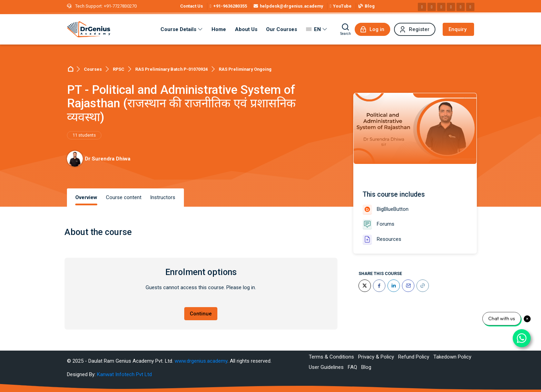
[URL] (423, 286)
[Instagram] (432, 7)
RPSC (119, 69)
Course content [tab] (124, 197)
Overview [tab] (86, 197)
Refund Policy (414, 357)
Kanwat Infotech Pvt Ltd (124, 374)
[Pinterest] (451, 7)
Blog (366, 367)
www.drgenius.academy (201, 361)
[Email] (408, 286)
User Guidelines (326, 367)
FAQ (352, 367)
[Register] (415, 29)
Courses (93, 69)
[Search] (346, 29)
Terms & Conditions (331, 357)
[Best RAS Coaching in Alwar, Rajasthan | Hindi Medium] (89, 29)
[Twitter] (365, 286)
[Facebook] (422, 7)
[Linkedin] (441, 7)
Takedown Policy (452, 357)
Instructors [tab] (163, 197)
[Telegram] (470, 7)
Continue (201, 314)
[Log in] (372, 29)
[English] (317, 29)
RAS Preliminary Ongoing (245, 69)
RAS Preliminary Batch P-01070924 (171, 69)
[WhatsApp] (461, 7)
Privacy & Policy (376, 357)
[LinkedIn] (394, 286)
